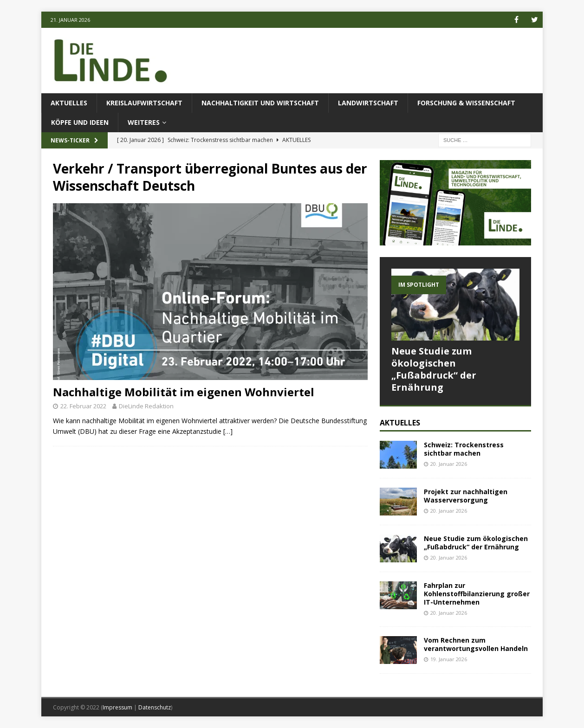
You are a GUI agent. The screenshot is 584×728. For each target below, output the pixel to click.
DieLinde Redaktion (146, 406)
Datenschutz (155, 707)
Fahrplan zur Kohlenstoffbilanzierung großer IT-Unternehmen (477, 594)
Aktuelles (69, 103)
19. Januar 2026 (449, 659)
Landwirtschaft (368, 103)
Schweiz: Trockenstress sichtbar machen (464, 449)
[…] (228, 431)
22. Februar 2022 (83, 406)
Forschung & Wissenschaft (466, 103)
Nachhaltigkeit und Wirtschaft (260, 103)
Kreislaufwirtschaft (144, 103)
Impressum (117, 707)
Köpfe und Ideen (80, 122)
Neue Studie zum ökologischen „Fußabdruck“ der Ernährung (434, 369)
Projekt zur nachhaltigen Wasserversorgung (466, 496)
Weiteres (144, 122)
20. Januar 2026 (449, 464)
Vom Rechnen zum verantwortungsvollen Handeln (476, 644)
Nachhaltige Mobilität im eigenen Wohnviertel (184, 392)
